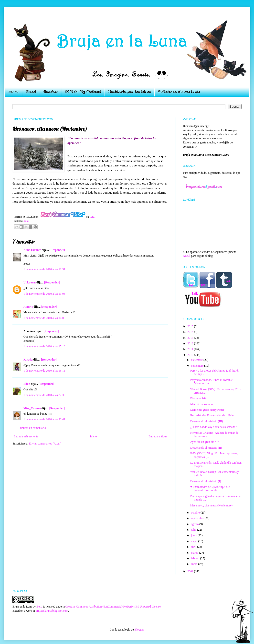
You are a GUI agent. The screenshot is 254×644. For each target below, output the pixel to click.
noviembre (198, 366)
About (31, 92)
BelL (39, 607)
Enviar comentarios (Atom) (45, 444)
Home (13, 92)
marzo (195, 553)
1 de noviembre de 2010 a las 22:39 (44, 395)
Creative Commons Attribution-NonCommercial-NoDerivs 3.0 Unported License (113, 607)
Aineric (28, 307)
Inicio (93, 436)
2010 (191, 355)
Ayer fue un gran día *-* (205, 442)
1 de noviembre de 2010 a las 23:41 (44, 419)
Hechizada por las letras (129, 92)
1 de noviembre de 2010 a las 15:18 (44, 346)
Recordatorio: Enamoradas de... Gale (212, 415)
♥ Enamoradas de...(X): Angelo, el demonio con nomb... (210, 489)
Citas (27, 221)
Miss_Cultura (32, 408)
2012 (191, 343)
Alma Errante (32, 250)
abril (194, 547)
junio (194, 535)
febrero (196, 558)
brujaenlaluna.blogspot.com (52, 611)
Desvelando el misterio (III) (207, 421)
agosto (195, 524)
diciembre (197, 360)
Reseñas (50, 92)
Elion (27, 384)
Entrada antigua (158, 436)
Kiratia (28, 360)
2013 (191, 338)
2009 (191, 571)
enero (195, 564)
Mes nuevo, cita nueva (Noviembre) (211, 505)
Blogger (139, 630)
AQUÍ (187, 256)
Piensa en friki (199, 398)
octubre (196, 513)
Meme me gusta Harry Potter (207, 410)
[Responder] (57, 250)
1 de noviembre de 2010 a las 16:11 (44, 371)
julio (194, 530)
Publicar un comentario (32, 428)
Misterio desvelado (201, 404)
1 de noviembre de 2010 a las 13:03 (44, 294)
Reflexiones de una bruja (179, 92)
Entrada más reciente (26, 436)
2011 (191, 349)
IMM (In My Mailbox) (83, 92)
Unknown (30, 282)
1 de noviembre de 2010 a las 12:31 (44, 269)
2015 (191, 326)
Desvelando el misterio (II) (206, 448)
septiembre (198, 518)
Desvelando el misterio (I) (206, 481)
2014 (191, 332)
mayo (195, 541)
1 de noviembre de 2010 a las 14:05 (44, 318)
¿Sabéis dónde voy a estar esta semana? (213, 427)
